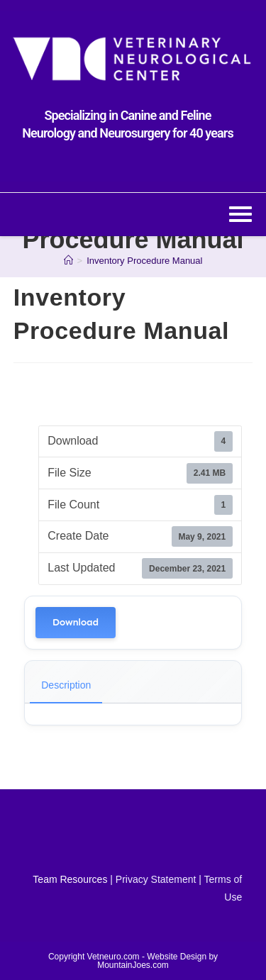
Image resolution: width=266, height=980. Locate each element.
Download (76, 622)
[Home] (68, 261)
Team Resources (70, 879)
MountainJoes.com (133, 965)
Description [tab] (66, 685)
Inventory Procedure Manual (144, 261)
